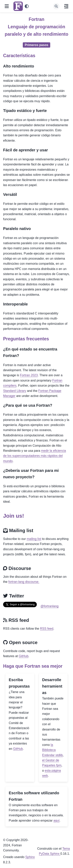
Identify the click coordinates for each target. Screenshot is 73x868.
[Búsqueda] (56, 6)
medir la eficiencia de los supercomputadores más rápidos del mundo (35, 456)
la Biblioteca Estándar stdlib (53, 750)
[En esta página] (66, 6)
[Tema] (27, 6)
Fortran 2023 (29, 375)
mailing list (34, 539)
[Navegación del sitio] (7, 6)
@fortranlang (50, 606)
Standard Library (15, 391)
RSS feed (47, 629)
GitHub (24, 656)
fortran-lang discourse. (24, 582)
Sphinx (30, 857)
